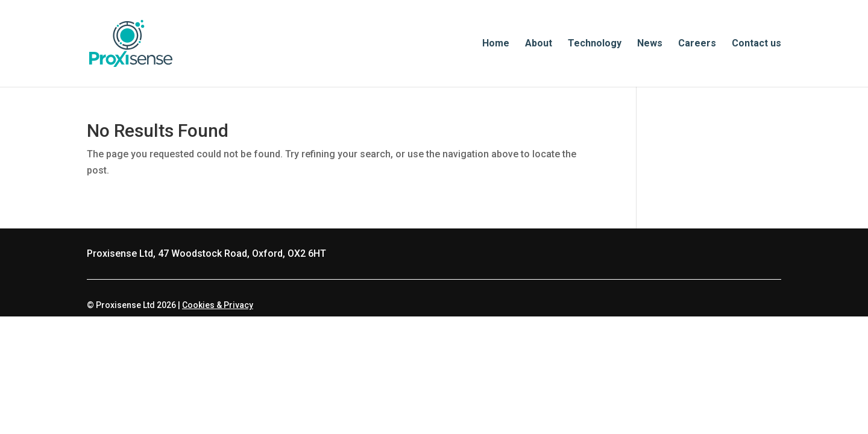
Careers (697, 44)
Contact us (756, 44)
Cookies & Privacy (218, 305)
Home (496, 44)
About (539, 44)
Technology (595, 44)
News (650, 44)
